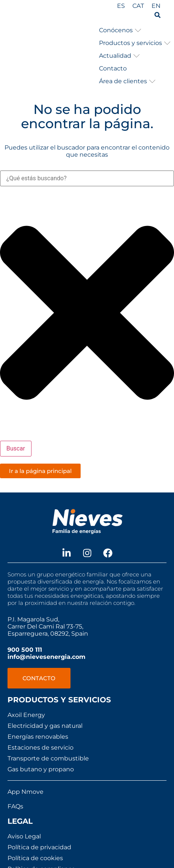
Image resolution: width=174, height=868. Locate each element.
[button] (120, 30)
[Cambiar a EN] (156, 6)
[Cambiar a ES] (121, 6)
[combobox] (87, 178)
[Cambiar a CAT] (138, 6)
